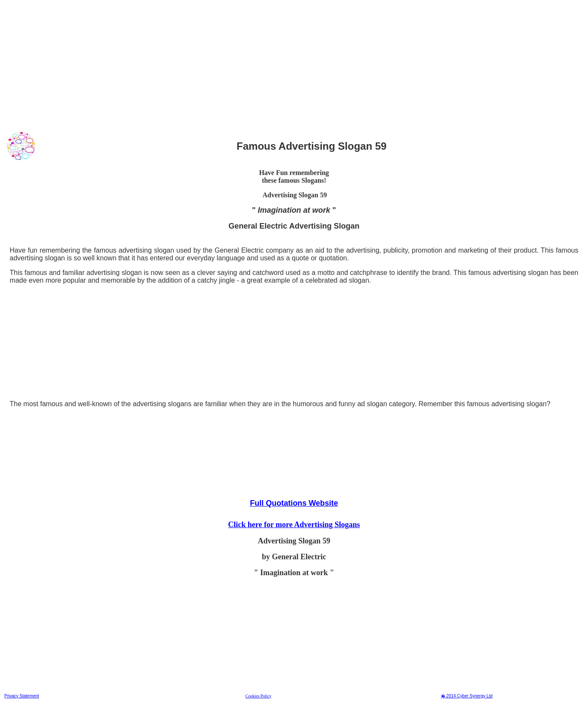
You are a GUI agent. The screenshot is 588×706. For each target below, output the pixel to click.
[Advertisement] (261, 64)
